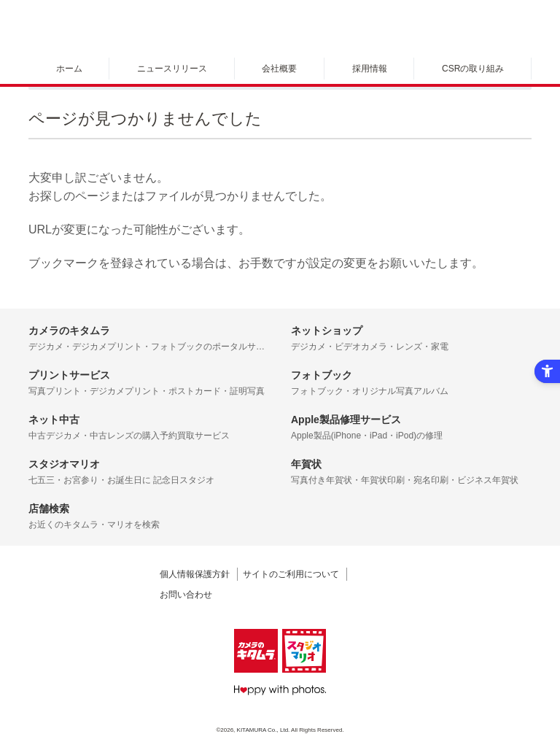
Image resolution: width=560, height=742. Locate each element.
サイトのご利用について (291, 574)
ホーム (69, 69)
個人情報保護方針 (195, 574)
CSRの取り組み (473, 69)
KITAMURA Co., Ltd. (264, 730)
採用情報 (370, 69)
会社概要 (279, 69)
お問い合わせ (186, 595)
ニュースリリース (172, 69)
